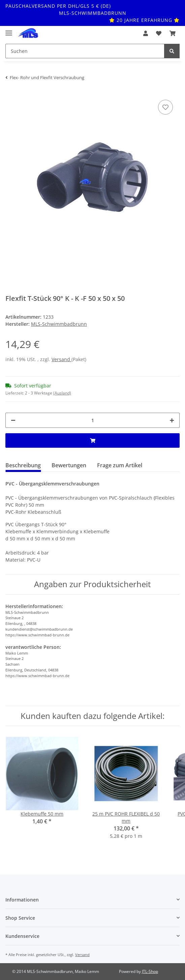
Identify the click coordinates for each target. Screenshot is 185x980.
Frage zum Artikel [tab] (120, 465)
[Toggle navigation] (9, 30)
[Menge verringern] (13, 420)
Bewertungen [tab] (69, 465)
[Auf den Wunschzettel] (165, 107)
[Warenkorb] (173, 33)
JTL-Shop (150, 971)
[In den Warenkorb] (92, 440)
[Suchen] (85, 51)
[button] (146, 33)
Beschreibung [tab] (23, 465)
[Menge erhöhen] (172, 420)
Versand (61, 359)
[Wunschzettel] (159, 33)
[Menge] (92, 420)
